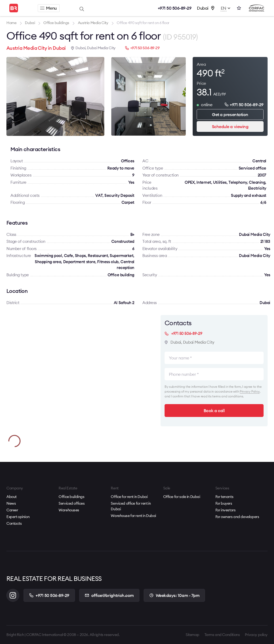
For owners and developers (237, 517)
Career (12, 510)
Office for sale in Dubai (182, 497)
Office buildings (71, 497)
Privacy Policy (250, 391)
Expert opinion (18, 517)
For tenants (224, 497)
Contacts (14, 523)
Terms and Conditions (222, 635)
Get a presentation (230, 114)
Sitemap (193, 635)
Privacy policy (256, 635)
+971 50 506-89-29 (175, 8)
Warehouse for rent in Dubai (133, 516)
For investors (226, 510)
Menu (48, 8)
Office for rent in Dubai (129, 497)
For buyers (224, 503)
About (12, 497)
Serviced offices (72, 503)
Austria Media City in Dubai (36, 48)
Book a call (214, 411)
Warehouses (69, 510)
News (11, 503)
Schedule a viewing (230, 126)
